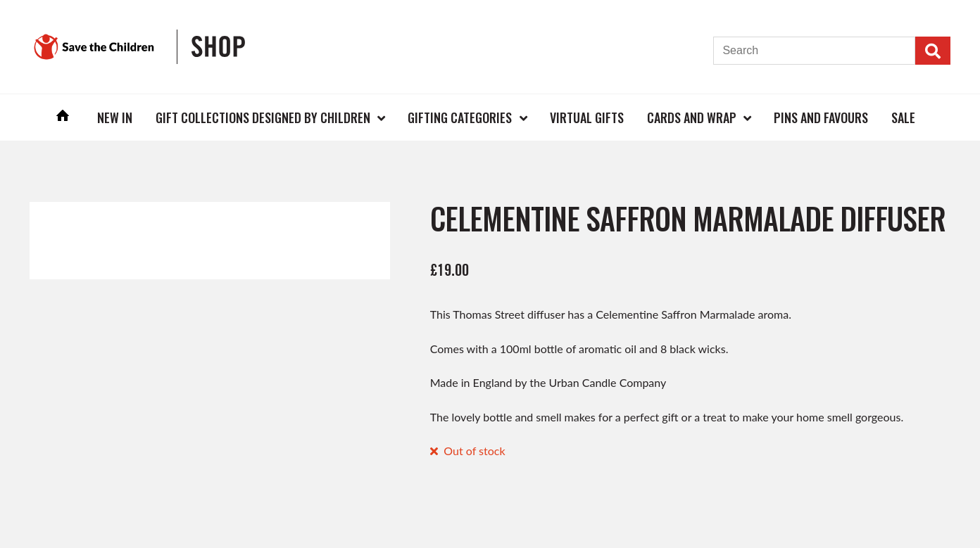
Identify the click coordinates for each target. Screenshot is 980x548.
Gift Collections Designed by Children (263, 117)
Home (63, 117)
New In (115, 117)
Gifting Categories (460, 117)
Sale (903, 117)
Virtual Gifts (587, 117)
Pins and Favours (821, 117)
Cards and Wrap (692, 117)
